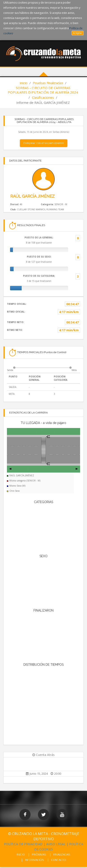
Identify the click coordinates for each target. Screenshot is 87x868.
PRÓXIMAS (39, 854)
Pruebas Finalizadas (48, 83)
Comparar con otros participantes (44, 143)
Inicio (24, 83)
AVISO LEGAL (56, 844)
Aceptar (78, 33)
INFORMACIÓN (34, 860)
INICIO (21, 854)
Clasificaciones (43, 97)
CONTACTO (59, 860)
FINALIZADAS (62, 854)
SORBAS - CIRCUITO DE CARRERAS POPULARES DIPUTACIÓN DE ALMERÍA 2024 (43, 90)
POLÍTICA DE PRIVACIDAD (23, 844)
